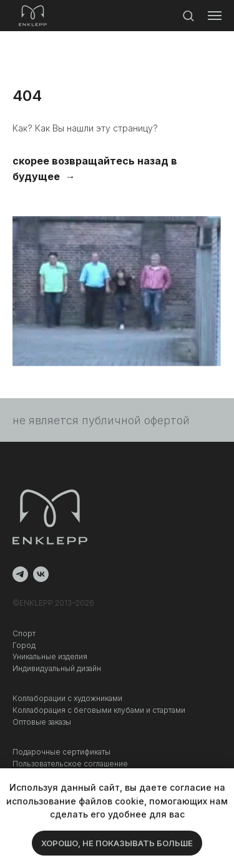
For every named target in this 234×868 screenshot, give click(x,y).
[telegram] (20, 574)
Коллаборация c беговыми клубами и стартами (99, 710)
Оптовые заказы (42, 722)
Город (24, 645)
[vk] (41, 574)
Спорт (24, 633)
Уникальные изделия (50, 656)
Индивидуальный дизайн (57, 668)
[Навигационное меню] (215, 16)
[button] (188, 15)
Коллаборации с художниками (67, 698)
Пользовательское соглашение (70, 764)
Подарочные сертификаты (61, 752)
